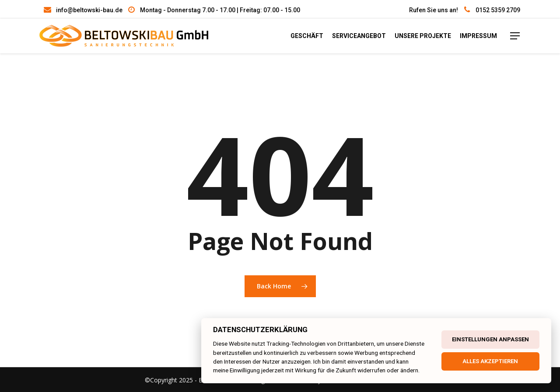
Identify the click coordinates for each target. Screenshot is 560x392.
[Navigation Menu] (515, 36)
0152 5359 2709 (498, 10)
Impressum (478, 36)
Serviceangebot (359, 36)
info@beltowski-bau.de (89, 10)
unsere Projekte (423, 36)
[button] (17, 375)
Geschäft (307, 36)
